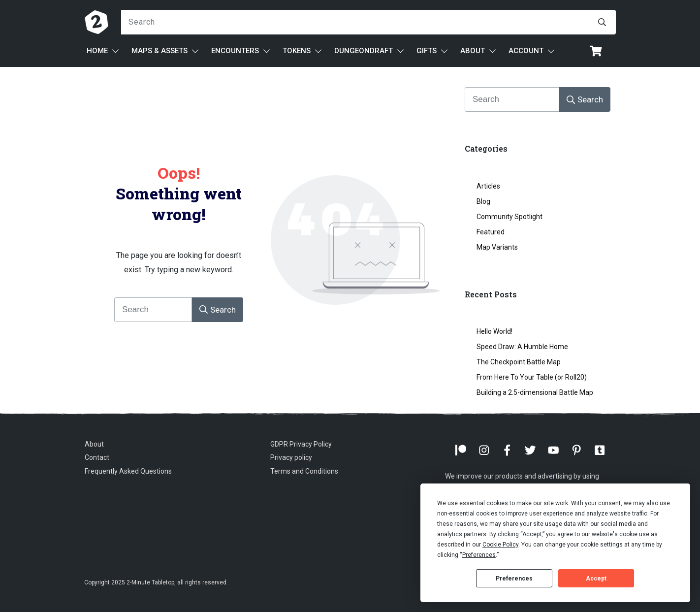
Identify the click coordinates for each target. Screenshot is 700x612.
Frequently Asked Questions (128, 471)
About (94, 444)
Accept (596, 579)
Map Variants (497, 247)
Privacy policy (291, 457)
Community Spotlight (509, 217)
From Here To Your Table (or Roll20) (532, 377)
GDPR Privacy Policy (301, 444)
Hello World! (494, 331)
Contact (97, 457)
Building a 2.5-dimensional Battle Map (535, 392)
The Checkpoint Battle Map (519, 362)
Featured (491, 232)
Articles (488, 186)
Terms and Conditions (304, 471)
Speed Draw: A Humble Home (522, 347)
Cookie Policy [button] (500, 545)
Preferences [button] (479, 555)
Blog (483, 201)
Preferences (514, 579)
